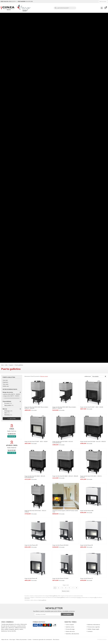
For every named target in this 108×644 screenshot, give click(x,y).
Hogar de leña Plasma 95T (31, 545)
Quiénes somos (70, 627)
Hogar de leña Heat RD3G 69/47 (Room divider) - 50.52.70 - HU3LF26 (64, 408)
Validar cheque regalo (93, 629)
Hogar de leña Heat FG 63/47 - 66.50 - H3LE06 (92, 407)
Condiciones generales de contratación (42, 640)
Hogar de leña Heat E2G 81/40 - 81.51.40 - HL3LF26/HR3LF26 (63, 442)
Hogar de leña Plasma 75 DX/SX (60, 578)
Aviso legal (12, 640)
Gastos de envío (70, 631)
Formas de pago (70, 629)
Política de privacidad (21, 640)
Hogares (79, 597)
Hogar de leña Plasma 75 (86, 578)
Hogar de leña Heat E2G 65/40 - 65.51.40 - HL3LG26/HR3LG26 (35, 477)
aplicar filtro (13, 419)
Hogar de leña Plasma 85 (31, 578)
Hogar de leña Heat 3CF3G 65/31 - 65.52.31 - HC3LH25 (91, 477)
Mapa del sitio (5, 640)
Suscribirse (67, 614)
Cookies (30, 640)
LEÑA (95, 597)
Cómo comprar (70, 625)
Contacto (90, 631)
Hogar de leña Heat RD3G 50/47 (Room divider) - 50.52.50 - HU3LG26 (37, 408)
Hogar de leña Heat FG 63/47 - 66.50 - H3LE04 (36, 442)
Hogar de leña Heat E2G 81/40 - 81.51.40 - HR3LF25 (93, 442)
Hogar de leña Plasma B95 (87, 511)
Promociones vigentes (94, 627)
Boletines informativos (94, 625)
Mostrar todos (44, 376)
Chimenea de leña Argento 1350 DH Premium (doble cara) (65, 511)
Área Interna (56, 640)
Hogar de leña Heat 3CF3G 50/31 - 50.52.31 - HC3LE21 (36, 511)
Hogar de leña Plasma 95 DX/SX (60, 545)
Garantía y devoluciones (72, 634)
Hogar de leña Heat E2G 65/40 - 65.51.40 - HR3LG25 (65, 476)
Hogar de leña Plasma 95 (86, 545)
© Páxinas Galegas (102, 640)
